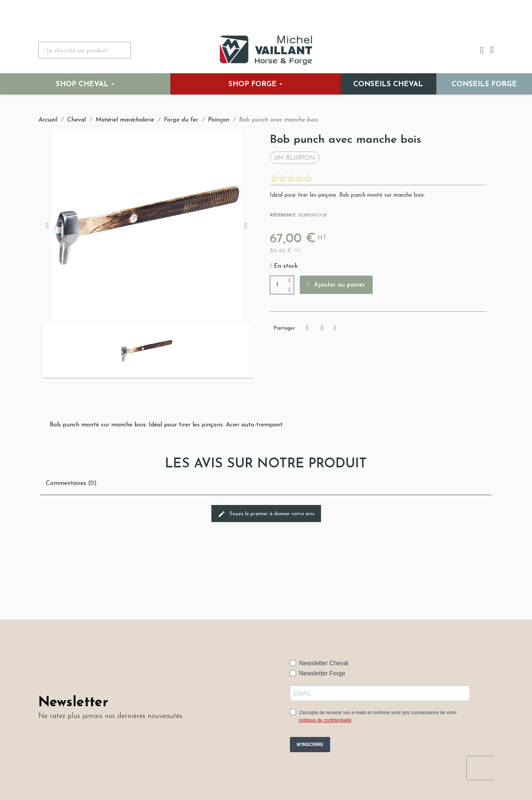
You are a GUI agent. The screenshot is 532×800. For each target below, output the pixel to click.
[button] (337, 285)
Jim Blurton (295, 158)
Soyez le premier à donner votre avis (266, 514)
